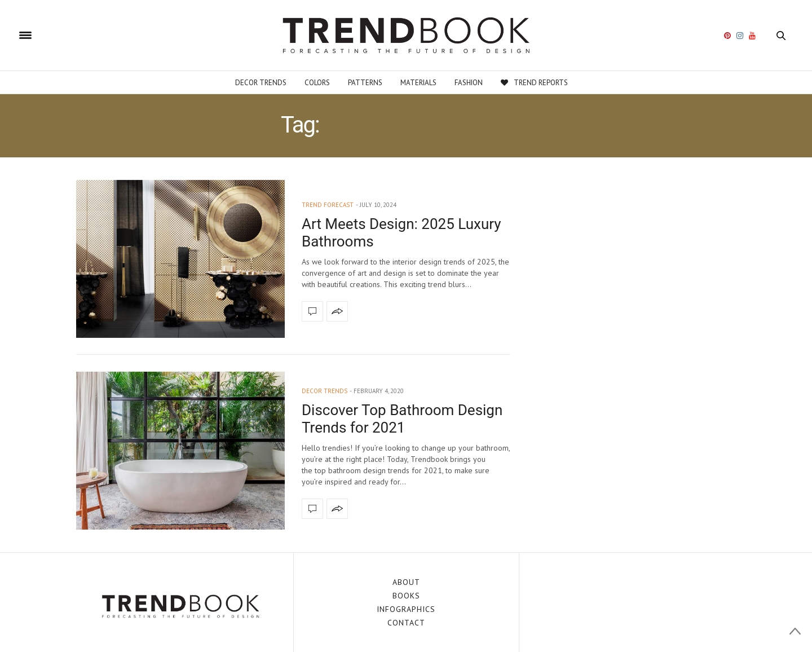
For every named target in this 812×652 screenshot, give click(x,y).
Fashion (469, 83)
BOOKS (406, 596)
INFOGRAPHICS (406, 609)
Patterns (365, 83)
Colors (317, 83)
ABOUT (406, 582)
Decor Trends (261, 83)
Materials (418, 83)
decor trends (325, 391)
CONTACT (406, 623)
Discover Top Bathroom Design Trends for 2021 (402, 419)
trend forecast (328, 205)
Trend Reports (534, 83)
